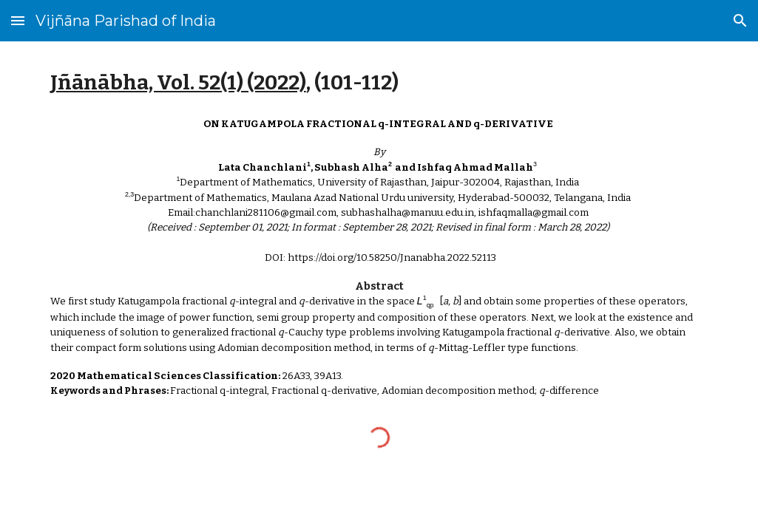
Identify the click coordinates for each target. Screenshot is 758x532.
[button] (18, 20)
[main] (379, 82)
